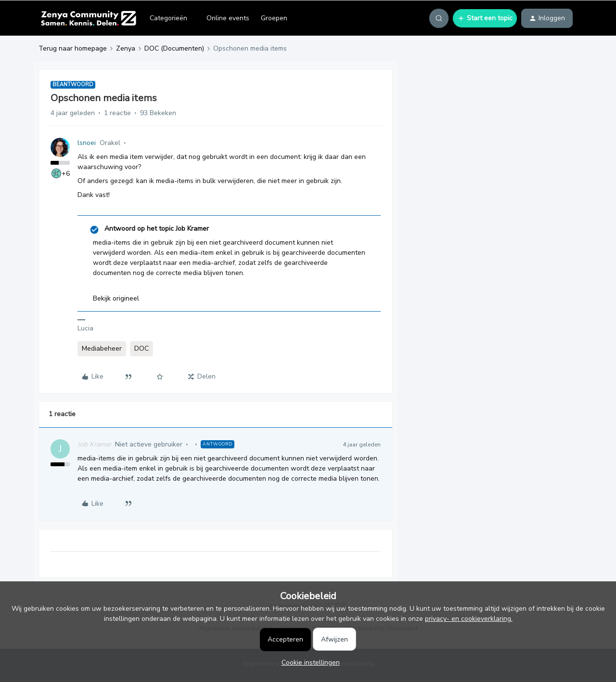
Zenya (126, 48)
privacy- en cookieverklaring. (469, 619)
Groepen (274, 18)
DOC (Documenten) (174, 48)
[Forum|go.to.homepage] (88, 18)
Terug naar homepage (73, 48)
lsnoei (87, 143)
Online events (228, 18)
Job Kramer (94, 444)
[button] (485, 18)
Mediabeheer (102, 348)
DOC (141, 348)
